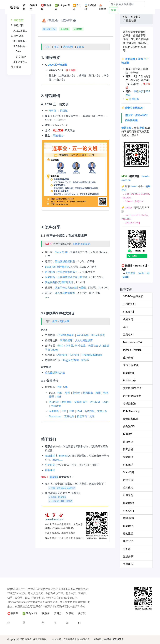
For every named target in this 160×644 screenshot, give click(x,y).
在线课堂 (50, 456)
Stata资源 (129, 373)
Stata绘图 (129, 472)
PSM (79, 411)
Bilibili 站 (64, 456)
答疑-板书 (128, 518)
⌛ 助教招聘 (90, 7)
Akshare (62, 355)
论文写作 (128, 541)
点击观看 (130, 273)
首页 (26, 7)
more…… (58, 460)
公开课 (127, 549)
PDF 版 (52, 111)
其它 (92, 416)
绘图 (98, 393)
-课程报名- (58, 136)
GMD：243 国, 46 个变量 (72, 345)
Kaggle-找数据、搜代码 (76, 360)
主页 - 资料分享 (61, 321)
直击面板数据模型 (65, 261)
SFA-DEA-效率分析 (133, 296)
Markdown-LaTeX (133, 342)
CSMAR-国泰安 (66, 335)
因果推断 (54, 411)
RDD (71, 411)
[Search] (127, 4)
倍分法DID (129, 426)
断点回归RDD (131, 419)
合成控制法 (129, 403)
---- (126, 277)
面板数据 (67, 402)
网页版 (64, 111)
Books (80, 47)
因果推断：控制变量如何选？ (61, 272)
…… (47, 297)
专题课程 (128, 564)
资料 (68, 393)
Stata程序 (129, 465)
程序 (59, 397)
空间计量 (56, 406)
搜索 (114, 10)
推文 (56, 47)
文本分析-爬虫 (131, 365)
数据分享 (128, 556)
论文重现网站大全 (55, 373)
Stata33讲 (129, 312)
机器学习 (82, 416)
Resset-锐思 (98, 335)
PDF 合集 (63, 387)
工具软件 (69, 416)
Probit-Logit (130, 381)
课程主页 (139, 91)
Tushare (74, 355)
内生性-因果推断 (132, 396)
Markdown (55, 416)
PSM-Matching (131, 411)
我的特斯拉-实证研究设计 (59, 282)
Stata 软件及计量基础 (57, 267)
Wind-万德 (83, 335)
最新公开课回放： (135, 108)
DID (64, 411)
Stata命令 (129, 526)
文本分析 (102, 411)
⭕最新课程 (46, 7)
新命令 (77, 393)
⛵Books (103, 7)
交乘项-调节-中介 (133, 388)
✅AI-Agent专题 (62, 7)
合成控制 (90, 411)
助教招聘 (68, 47)
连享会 (15, 7)
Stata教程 (129, 503)
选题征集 (126, 128)
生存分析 (128, 358)
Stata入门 (129, 511)
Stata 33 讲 (61, 252)
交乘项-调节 (81, 402)
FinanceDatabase (92, 355)
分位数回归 (129, 304)
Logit (105, 402)
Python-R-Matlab (132, 350)
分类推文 (33, 7)
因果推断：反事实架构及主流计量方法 (66, 277)
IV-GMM (95, 402)
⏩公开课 (77, 7)
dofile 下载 (144, 273)
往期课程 (50, 470)
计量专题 (131, 21)
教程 (60, 393)
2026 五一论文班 (57, 65)
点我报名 (134, 99)
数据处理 (128, 480)
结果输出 (88, 393)
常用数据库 (66, 340)
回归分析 (54, 402)
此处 (142, 128)
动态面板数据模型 (65, 293)
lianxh (134, 186)
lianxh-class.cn (82, 244)
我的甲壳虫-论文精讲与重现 (70, 288)
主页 (47, 47)
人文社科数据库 (84, 340)
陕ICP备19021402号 (114, 639)
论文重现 (128, 534)
